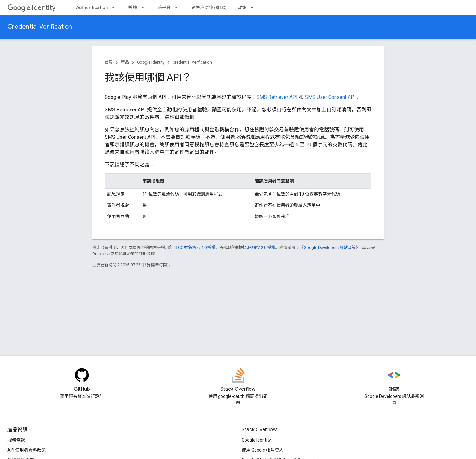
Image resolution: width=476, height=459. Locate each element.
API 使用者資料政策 (27, 450)
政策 (242, 7)
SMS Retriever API (277, 97)
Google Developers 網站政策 (330, 247)
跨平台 (164, 7)
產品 (125, 62)
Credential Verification (40, 27)
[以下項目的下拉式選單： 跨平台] (178, 7)
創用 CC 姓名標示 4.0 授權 (192, 247)
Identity (31, 8)
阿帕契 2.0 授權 (262, 247)
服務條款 (16, 440)
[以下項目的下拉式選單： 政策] (254, 7)
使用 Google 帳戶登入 (263, 450)
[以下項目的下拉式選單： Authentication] (115, 7)
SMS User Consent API (330, 97)
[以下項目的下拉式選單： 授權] (145, 7)
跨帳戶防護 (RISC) (209, 7)
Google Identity (151, 62)
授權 (133, 7)
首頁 (109, 62)
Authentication (92, 7)
